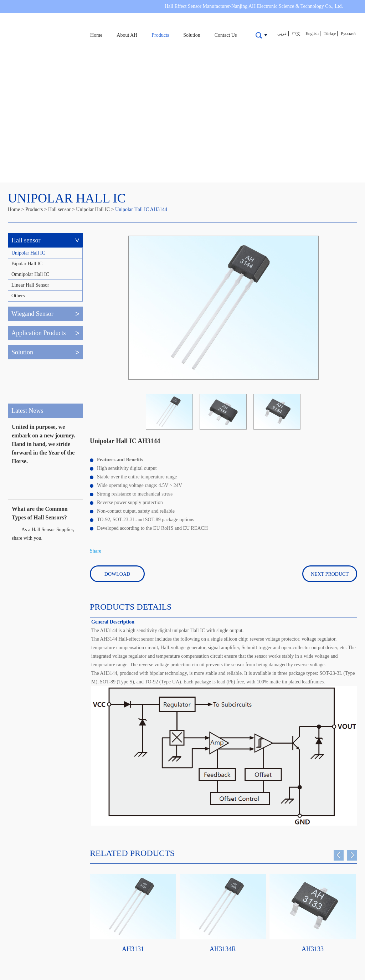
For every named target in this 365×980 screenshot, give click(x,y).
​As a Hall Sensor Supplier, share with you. (43, 534)
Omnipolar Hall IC (30, 274)
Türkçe (330, 34)
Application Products (38, 333)
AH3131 (133, 949)
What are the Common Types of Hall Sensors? (40, 513)
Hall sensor (59, 209)
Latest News (27, 411)
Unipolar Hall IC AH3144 (141, 209)
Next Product (330, 574)
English (312, 34)
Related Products (132, 853)
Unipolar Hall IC (67, 198)
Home (96, 35)
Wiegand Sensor (32, 314)
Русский (348, 34)
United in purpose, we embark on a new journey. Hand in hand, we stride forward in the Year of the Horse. (43, 444)
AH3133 (313, 949)
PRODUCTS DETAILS (131, 607)
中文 (296, 34)
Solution (192, 35)
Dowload (117, 574)
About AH (127, 35)
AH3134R (223, 949)
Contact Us (226, 35)
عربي (282, 34)
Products (160, 35)
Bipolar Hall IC (27, 264)
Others (18, 296)
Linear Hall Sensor (30, 285)
